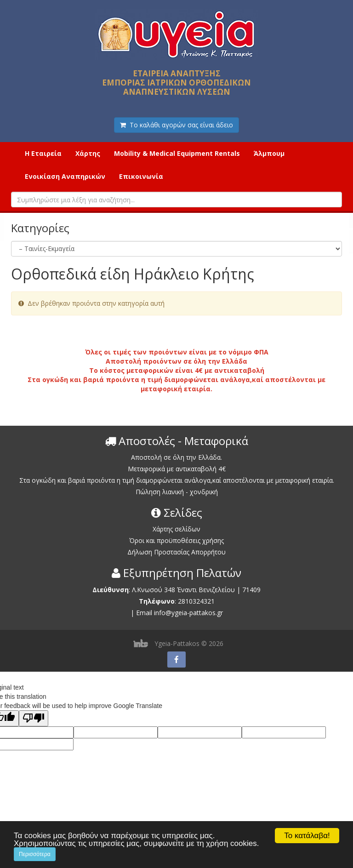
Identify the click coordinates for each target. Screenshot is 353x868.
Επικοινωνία (141, 176)
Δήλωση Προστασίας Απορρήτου (176, 552)
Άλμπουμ (269, 153)
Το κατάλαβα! (307, 836)
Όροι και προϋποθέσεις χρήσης (176, 540)
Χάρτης (88, 153)
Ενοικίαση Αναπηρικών (65, 176)
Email (144, 613)
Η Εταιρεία (43, 153)
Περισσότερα (35, 854)
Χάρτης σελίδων (176, 529)
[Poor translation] (34, 718)
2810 (185, 601)
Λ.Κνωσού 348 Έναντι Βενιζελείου (184, 590)
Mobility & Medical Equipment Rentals (177, 153)
